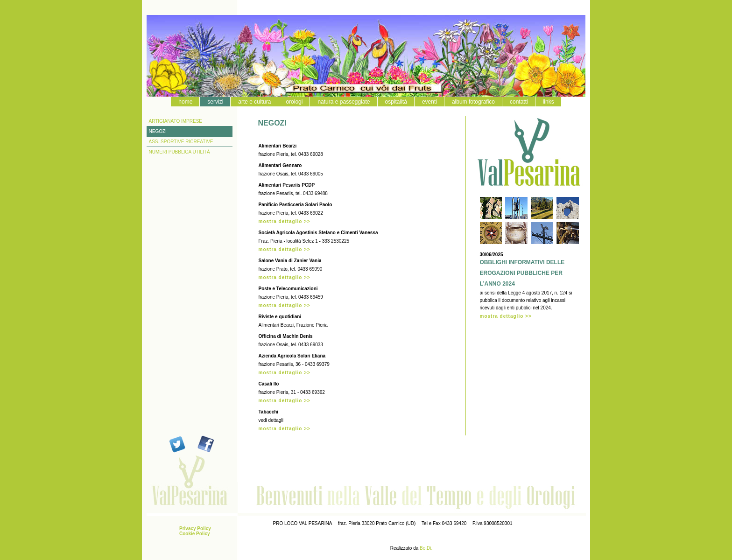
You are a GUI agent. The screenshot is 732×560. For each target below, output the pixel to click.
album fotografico (473, 102)
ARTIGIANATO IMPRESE (176, 121)
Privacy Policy (195, 528)
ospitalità (396, 102)
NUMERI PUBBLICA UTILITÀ (179, 152)
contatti (519, 102)
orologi (294, 102)
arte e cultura (254, 102)
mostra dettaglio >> (285, 221)
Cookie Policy (195, 534)
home (185, 102)
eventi (429, 102)
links (549, 102)
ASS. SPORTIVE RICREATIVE (181, 142)
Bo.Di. (426, 548)
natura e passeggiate (344, 102)
